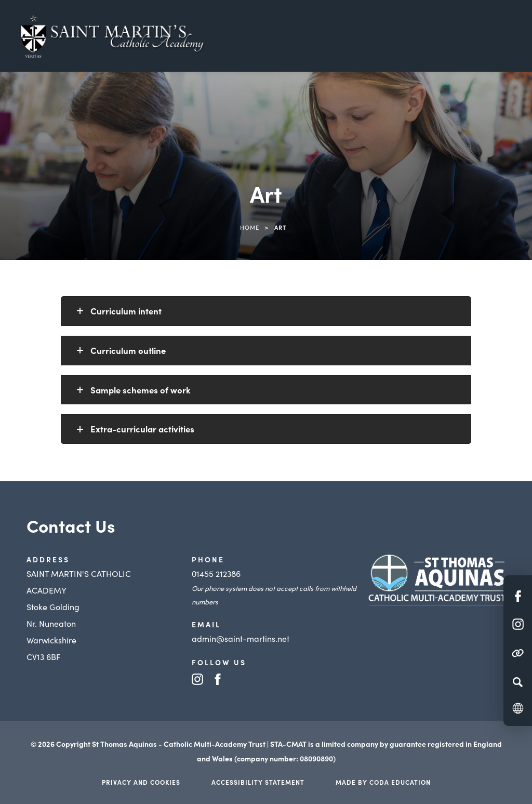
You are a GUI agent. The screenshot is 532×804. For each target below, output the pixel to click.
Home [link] (250, 227)
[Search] (518, 682)
